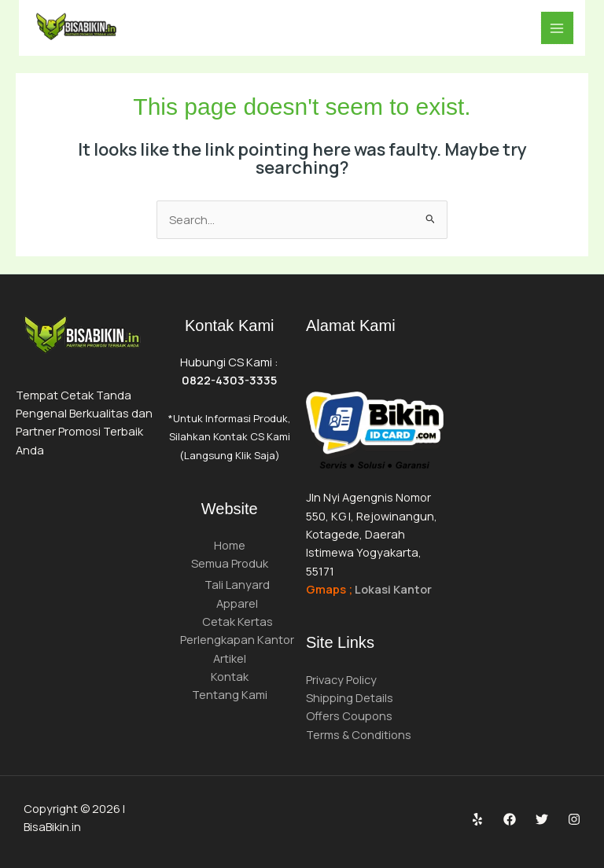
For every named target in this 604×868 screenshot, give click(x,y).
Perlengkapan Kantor (237, 639)
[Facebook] (510, 819)
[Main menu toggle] (558, 28)
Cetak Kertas (238, 621)
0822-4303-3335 (229, 380)
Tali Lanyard (237, 584)
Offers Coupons (349, 715)
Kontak (230, 676)
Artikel (230, 658)
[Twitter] (542, 819)
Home (230, 545)
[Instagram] (574, 819)
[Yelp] (477, 819)
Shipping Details (350, 697)
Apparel (237, 603)
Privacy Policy (341, 679)
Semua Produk (230, 563)
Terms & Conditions (359, 734)
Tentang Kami (230, 694)
